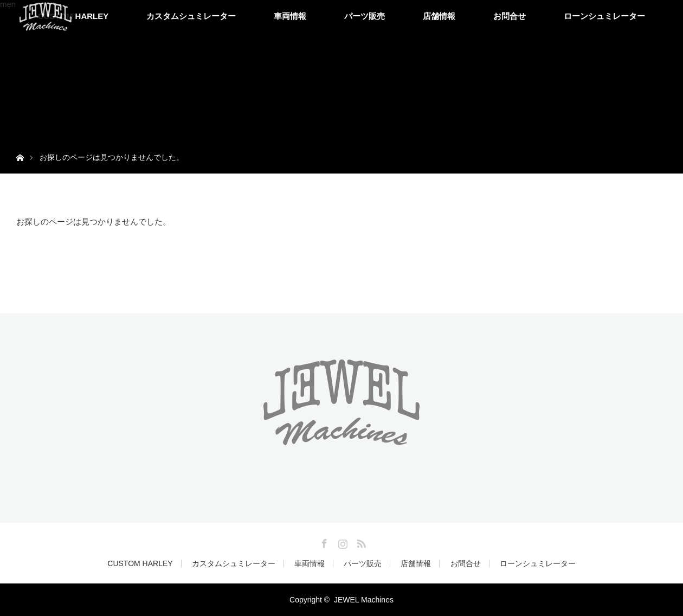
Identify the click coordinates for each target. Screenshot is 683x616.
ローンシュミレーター (604, 16)
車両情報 (290, 16)
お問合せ (510, 16)
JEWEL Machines (364, 600)
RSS (360, 542)
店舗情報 (439, 16)
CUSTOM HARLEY (140, 563)
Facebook (323, 542)
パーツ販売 (365, 16)
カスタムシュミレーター (191, 16)
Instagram (341, 542)
